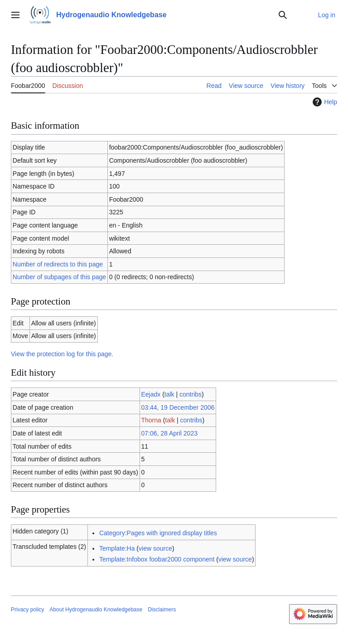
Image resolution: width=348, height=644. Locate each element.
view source (155, 548)
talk (169, 394)
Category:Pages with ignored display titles (158, 533)
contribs (191, 394)
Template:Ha (117, 548)
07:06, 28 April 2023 (169, 433)
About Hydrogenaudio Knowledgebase (96, 610)
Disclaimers (162, 610)
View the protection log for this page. (62, 354)
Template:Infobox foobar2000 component (157, 559)
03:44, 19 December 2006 (178, 407)
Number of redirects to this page (58, 264)
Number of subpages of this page (59, 277)
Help (324, 102)
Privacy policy (27, 610)
